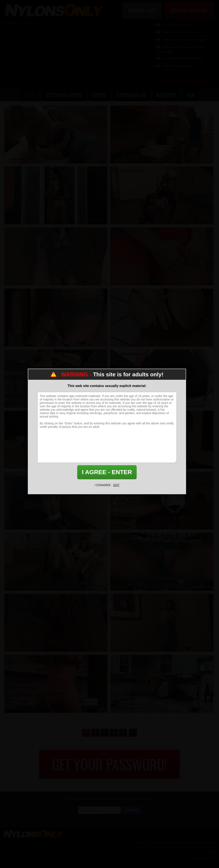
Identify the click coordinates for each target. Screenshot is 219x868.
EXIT (116, 485)
